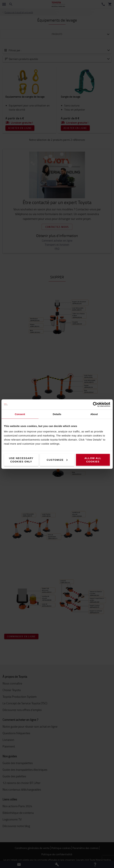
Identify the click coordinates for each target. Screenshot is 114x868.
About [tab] (94, 414)
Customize (57, 460)
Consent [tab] (20, 414)
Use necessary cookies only (21, 460)
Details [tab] (57, 414)
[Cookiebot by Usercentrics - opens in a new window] (95, 404)
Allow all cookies (93, 460)
